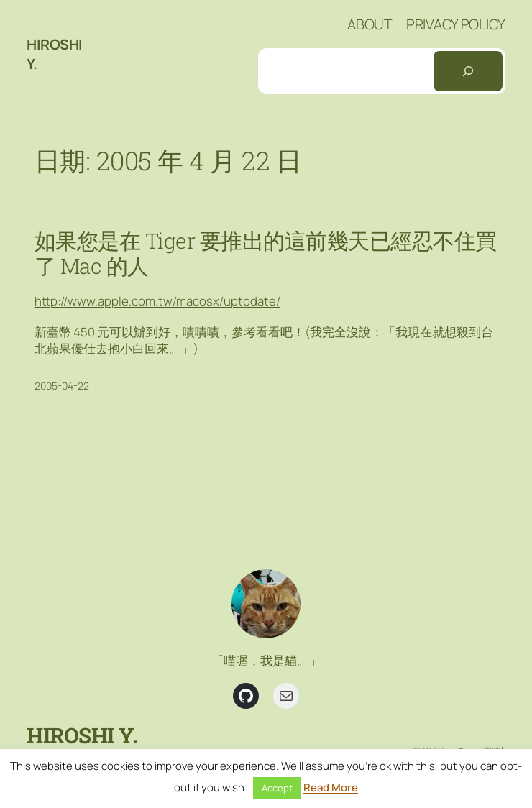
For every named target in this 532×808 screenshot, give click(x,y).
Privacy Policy (456, 24)
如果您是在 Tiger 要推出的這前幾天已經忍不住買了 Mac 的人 (266, 253)
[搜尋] (468, 71)
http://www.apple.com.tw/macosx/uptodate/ (157, 301)
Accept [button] (277, 788)
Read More (331, 788)
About (370, 24)
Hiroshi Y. (82, 735)
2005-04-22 (62, 386)
